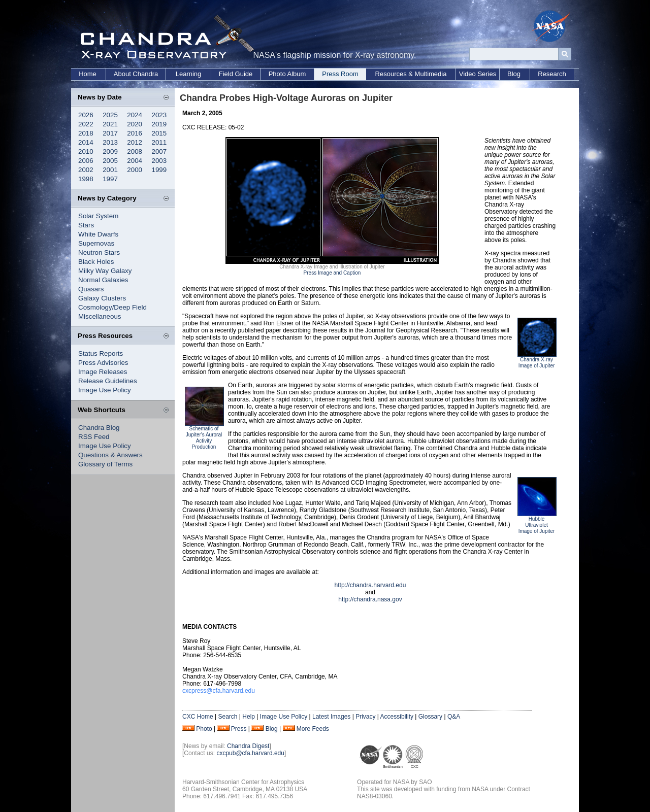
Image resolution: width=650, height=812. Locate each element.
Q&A (454, 717)
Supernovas (96, 243)
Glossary (430, 717)
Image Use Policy (105, 390)
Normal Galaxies (103, 280)
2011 (159, 142)
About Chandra (136, 74)
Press (239, 729)
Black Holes (96, 262)
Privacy (365, 717)
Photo (204, 729)
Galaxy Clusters (102, 298)
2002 (86, 170)
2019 (159, 124)
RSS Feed (94, 437)
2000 (135, 170)
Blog (514, 74)
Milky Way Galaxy (105, 271)
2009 (110, 151)
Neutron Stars (99, 252)
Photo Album (287, 74)
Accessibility (397, 717)
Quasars (91, 289)
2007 (159, 151)
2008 (135, 151)
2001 (110, 170)
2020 (135, 124)
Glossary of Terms (105, 464)
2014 (86, 142)
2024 (135, 115)
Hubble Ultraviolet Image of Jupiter (537, 525)
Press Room (340, 74)
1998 (86, 179)
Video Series (478, 74)
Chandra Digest (248, 746)
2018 (86, 133)
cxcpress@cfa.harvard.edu (219, 691)
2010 (86, 151)
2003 (159, 161)
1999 (159, 170)
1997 (110, 179)
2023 (159, 115)
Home (88, 74)
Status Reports (101, 353)
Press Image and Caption (332, 273)
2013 (110, 142)
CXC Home (198, 717)
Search (227, 717)
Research (552, 74)
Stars (86, 225)
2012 (135, 142)
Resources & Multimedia (411, 74)
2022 (86, 124)
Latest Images (331, 717)
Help (249, 717)
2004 (135, 161)
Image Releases (103, 372)
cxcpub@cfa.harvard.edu (250, 753)
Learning (189, 74)
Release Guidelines (108, 381)
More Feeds (313, 729)
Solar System (98, 216)
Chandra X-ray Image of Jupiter (537, 363)
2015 (159, 133)
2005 (110, 161)
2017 (110, 133)
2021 (110, 124)
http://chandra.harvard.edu (370, 585)
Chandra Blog (99, 428)
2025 (110, 115)
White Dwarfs (98, 234)
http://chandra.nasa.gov (370, 599)
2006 (86, 161)
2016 (135, 133)
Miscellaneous (100, 316)
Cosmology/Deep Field (112, 307)
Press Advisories (103, 363)
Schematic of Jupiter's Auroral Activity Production (204, 438)
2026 (86, 115)
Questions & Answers (110, 455)
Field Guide (236, 74)
